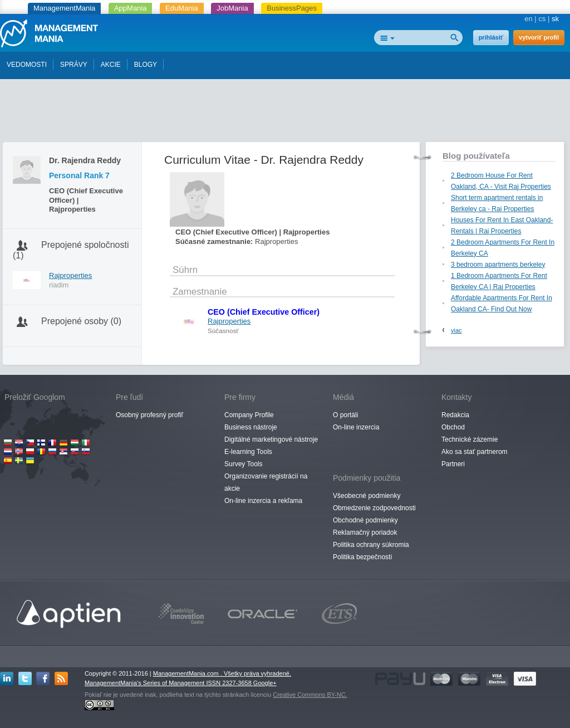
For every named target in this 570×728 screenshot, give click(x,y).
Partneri (453, 464)
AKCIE (111, 65)
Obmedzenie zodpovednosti (374, 508)
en (528, 19)
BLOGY (146, 65)
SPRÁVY (74, 65)
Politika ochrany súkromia (371, 545)
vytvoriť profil (539, 37)
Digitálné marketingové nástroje (271, 439)
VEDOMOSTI (27, 65)
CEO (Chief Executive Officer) (264, 312)
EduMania (182, 8)
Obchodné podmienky (365, 520)
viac (456, 330)
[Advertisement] (285, 113)
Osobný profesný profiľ (149, 415)
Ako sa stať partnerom (475, 452)
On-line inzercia (356, 427)
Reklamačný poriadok (365, 532)
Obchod (453, 427)
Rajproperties (70, 275)
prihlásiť (491, 37)
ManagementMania (64, 8)
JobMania (232, 8)
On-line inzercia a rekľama (263, 501)
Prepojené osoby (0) (81, 321)
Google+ (265, 683)
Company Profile (249, 415)
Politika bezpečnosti (362, 557)
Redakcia (455, 415)
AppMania (131, 8)
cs (542, 19)
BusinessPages (292, 8)
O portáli (345, 415)
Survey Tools (243, 464)
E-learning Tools (248, 452)
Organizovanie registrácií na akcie (266, 482)
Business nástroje (251, 427)
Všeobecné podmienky (367, 496)
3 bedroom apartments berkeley (498, 265)
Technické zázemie (470, 439)
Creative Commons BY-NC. (310, 695)
